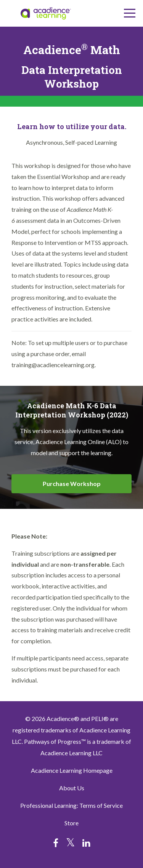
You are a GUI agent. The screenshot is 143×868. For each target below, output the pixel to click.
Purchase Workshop (72, 484)
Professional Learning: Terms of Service (71, 805)
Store (71, 823)
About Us (72, 788)
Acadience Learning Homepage (72, 770)
